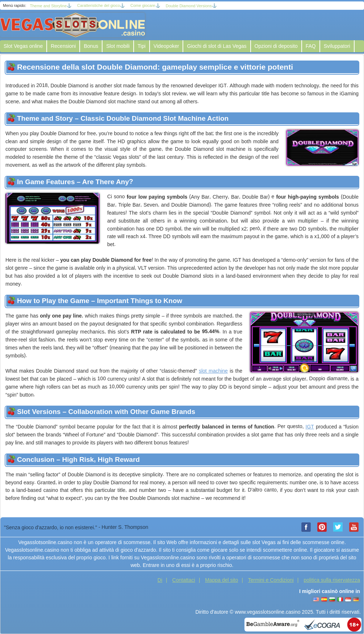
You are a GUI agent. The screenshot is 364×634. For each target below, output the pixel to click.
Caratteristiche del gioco (99, 5)
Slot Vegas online (23, 46)
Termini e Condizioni (271, 580)
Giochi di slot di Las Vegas (217, 46)
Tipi (142, 46)
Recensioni (63, 46)
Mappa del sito (221, 580)
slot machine (213, 371)
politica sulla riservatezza (332, 580)
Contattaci (184, 580)
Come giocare (143, 5)
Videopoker (166, 46)
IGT (310, 427)
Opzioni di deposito (276, 46)
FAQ (311, 46)
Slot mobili (118, 46)
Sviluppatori (337, 46)
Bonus (91, 46)
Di (160, 580)
